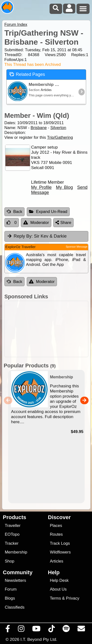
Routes (56, 534)
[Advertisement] (46, 329)
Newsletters (15, 580)
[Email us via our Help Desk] (81, 630)
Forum (11, 589)
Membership (16, 552)
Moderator (36, 223)
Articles (57, 561)
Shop (9, 561)
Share (63, 223)
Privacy (73, 598)
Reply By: (23, 236)
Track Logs (60, 543)
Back (14, 212)
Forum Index (16, 25)
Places (56, 526)
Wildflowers (60, 552)
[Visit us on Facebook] (8, 630)
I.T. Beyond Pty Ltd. (39, 639)
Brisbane (39, 128)
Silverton (58, 128)
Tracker (12, 543)
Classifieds (14, 607)
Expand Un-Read (48, 212)
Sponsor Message (77, 247)
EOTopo (12, 534)
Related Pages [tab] (27, 74)
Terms (55, 598)
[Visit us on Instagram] (21, 630)
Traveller (13, 526)
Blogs (10, 598)
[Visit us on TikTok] (52, 630)
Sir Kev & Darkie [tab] (37, 236)
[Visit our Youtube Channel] (36, 630)
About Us (58, 589)
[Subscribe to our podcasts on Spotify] (66, 630)
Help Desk (59, 580)
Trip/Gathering (60, 137)
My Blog (64, 187)
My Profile (41, 187)
